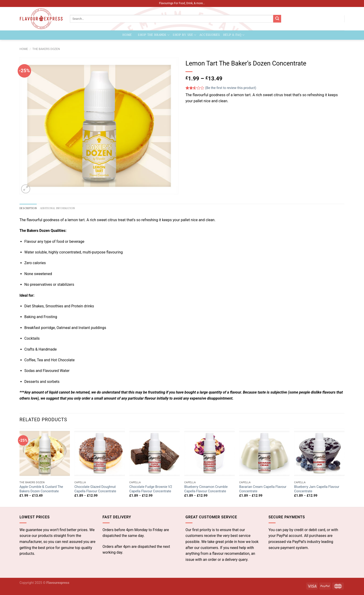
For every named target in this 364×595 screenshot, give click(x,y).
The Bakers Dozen (46, 49)
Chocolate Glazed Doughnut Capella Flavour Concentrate (95, 489)
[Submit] (277, 19)
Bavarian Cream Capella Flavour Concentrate (263, 489)
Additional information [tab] (57, 208)
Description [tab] (28, 208)
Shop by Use (184, 35)
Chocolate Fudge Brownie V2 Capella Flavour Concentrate (151, 489)
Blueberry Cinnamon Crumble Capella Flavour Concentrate (206, 489)
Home (127, 35)
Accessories (210, 35)
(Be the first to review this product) (221, 88)
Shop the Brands (154, 35)
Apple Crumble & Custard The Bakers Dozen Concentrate (41, 489)
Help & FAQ (234, 35)
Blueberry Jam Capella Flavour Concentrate (317, 489)
